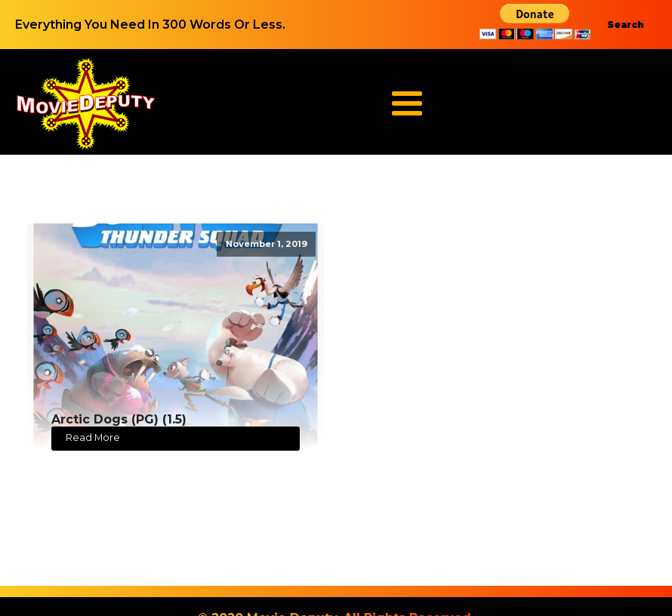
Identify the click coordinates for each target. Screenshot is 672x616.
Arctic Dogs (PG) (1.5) (119, 419)
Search (626, 25)
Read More (93, 437)
